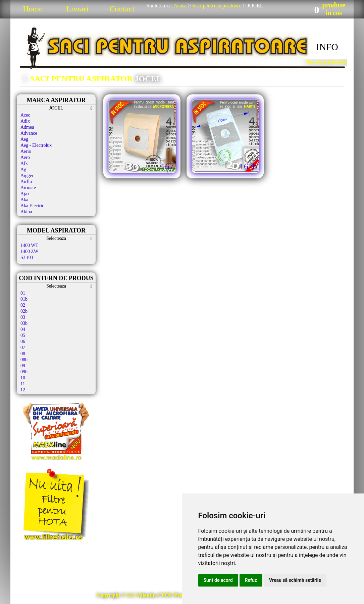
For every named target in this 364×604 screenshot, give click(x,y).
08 (23, 354)
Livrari (77, 9)
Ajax (25, 194)
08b (24, 360)
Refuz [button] (251, 580)
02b (24, 311)
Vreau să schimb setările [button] (295, 580)
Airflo (26, 182)
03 (23, 317)
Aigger (27, 176)
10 (23, 378)
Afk (24, 163)
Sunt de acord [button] (218, 580)
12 (23, 390)
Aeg (24, 139)
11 (23, 384)
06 (23, 341)
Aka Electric (32, 206)
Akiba (26, 212)
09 (23, 366)
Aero (25, 157)
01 (23, 293)
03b (24, 323)
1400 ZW (29, 251)
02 (23, 305)
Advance (29, 133)
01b (24, 299)
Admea (27, 127)
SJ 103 (27, 257)
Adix (25, 121)
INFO (327, 47)
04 (23, 329)
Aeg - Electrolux (36, 145)
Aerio (26, 151)
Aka (24, 200)
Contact (122, 9)
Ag (23, 169)
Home (33, 9)
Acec (25, 115)
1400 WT (29, 245)
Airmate (28, 188)
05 (23, 335)
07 (23, 348)
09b (24, 372)
